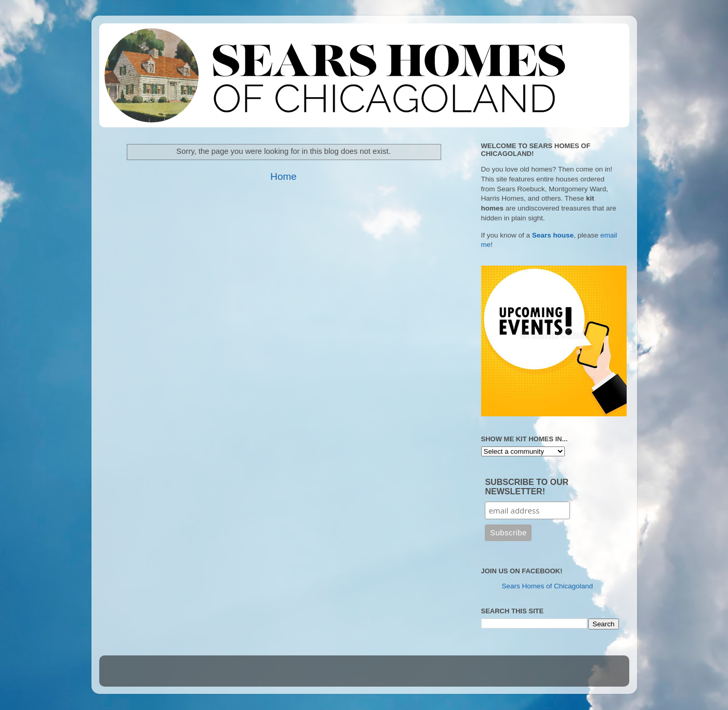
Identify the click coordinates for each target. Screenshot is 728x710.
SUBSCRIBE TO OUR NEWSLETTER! (527, 487)
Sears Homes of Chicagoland (548, 586)
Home (283, 176)
